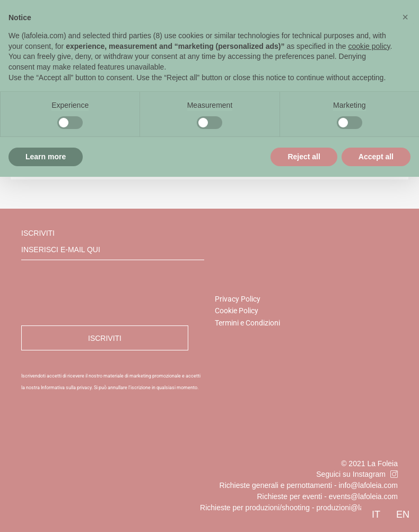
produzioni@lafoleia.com (357, 508)
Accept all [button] (376, 157)
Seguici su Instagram (351, 474)
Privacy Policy (238, 299)
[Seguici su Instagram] (394, 474)
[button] (405, 17)
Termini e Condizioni (247, 323)
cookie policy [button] (369, 46)
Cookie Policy (237, 311)
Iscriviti (113, 245)
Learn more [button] (46, 157)
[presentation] (102, 293)
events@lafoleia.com (363, 496)
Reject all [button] (304, 157)
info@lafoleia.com (369, 485)
